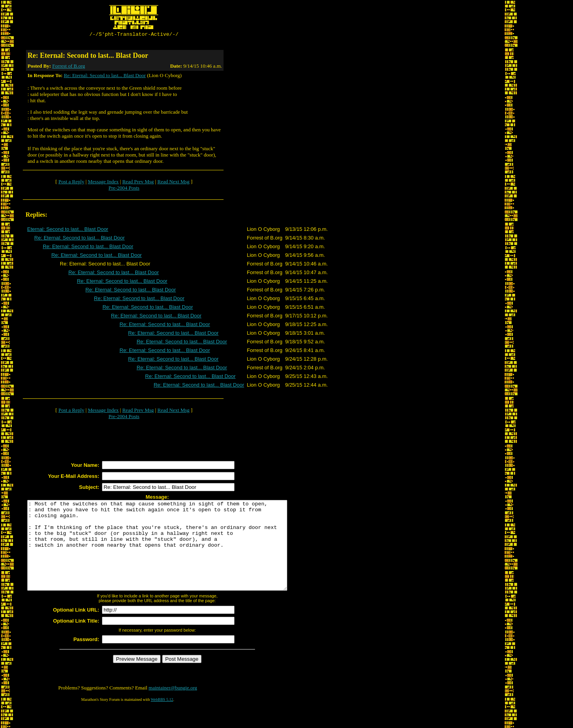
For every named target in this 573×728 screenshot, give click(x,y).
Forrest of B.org (69, 67)
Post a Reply (71, 183)
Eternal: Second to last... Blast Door (68, 230)
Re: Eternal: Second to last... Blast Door (105, 76)
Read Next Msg (174, 183)
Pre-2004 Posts (124, 189)
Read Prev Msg (138, 183)
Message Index (103, 183)
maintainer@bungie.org (173, 707)
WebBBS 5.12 (162, 718)
